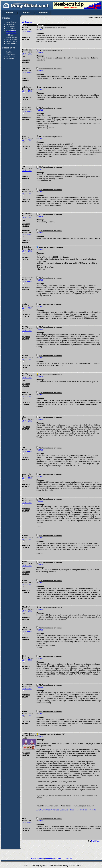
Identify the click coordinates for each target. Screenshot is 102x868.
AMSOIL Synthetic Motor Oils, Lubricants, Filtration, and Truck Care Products (66, 810)
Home (34, 858)
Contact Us (67, 858)
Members (49, 858)
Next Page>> (96, 841)
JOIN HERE (27, 31)
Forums (41, 858)
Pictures (58, 858)
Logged (41, 30)
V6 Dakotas (28, 22)
